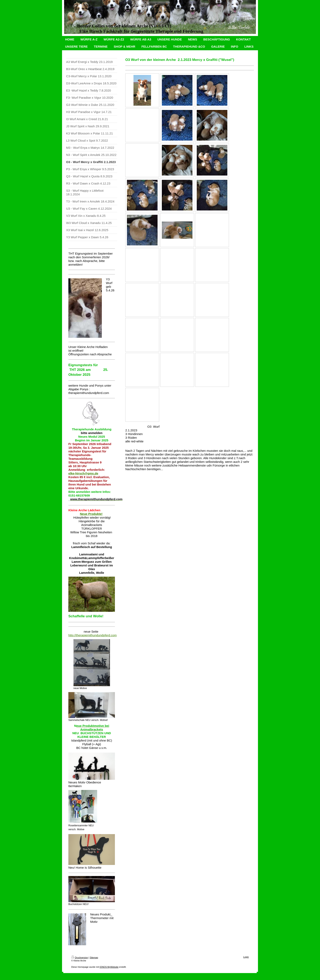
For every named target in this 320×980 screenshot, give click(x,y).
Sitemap (94, 958)
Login (246, 957)
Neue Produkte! (91, 514)
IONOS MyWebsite (109, 967)
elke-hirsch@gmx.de (83, 473)
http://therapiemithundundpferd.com (93, 635)
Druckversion (80, 958)
